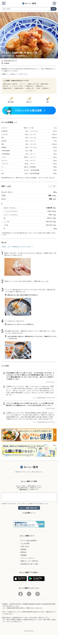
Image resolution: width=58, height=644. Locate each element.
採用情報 (24, 555)
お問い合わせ (23, 489)
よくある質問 (26, 513)
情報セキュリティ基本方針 (29, 561)
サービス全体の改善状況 (29, 541)
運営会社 (24, 552)
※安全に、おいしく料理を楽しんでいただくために (16, 247)
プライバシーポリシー (28, 558)
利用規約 (24, 549)
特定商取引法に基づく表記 (29, 564)
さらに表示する (29, 91)
